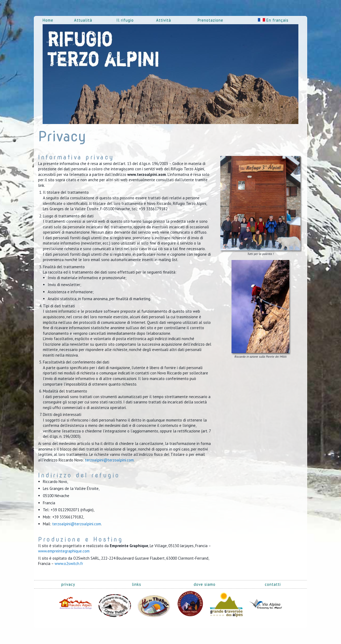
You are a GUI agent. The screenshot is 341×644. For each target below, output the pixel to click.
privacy (68, 584)
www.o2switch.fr (69, 563)
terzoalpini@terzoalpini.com (109, 460)
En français (273, 20)
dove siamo (205, 584)
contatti (273, 584)
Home (48, 20)
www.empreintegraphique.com (64, 551)
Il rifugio (125, 20)
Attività (164, 20)
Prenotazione (210, 20)
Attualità (83, 20)
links (137, 584)
